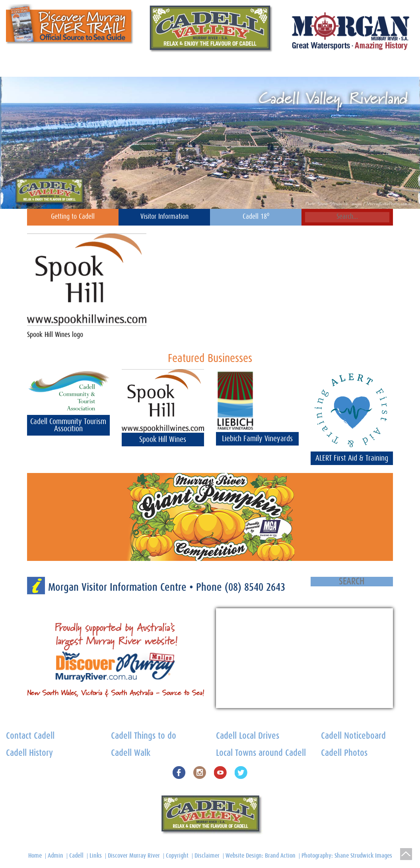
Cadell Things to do (144, 736)
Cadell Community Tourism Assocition (68, 425)
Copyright (177, 856)
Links (96, 856)
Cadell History (333, 67)
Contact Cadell (22, 67)
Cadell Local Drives (248, 736)
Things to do (238, 67)
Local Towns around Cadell (261, 753)
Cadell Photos (344, 753)
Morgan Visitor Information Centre (119, 587)
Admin (55, 856)
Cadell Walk (131, 753)
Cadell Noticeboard (73, 67)
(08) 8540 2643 (255, 587)
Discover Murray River (134, 856)
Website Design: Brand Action (261, 856)
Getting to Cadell (73, 217)
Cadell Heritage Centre (135, 67)
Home (367, 67)
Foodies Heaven (193, 67)
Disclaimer (207, 856)
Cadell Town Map (284, 67)
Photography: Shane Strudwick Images (347, 856)
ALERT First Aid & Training (352, 458)
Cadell (76, 856)
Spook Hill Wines (163, 440)
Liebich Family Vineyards (257, 439)
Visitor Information (164, 217)
